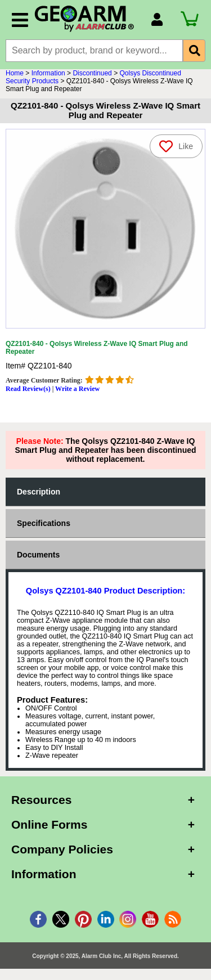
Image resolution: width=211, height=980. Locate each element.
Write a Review (77, 389)
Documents (38, 555)
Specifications (44, 523)
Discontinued (92, 73)
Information (48, 73)
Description (39, 492)
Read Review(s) (28, 389)
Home (15, 73)
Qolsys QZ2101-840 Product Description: (105, 591)
